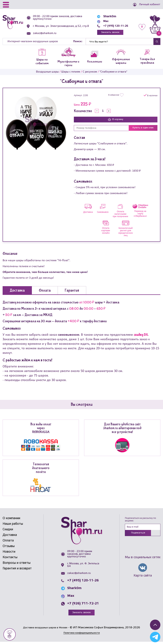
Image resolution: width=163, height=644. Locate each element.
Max (103, 22)
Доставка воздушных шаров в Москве (45, 630)
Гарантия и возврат (17, 571)
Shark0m (106, 17)
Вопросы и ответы (17, 565)
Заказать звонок (108, 33)
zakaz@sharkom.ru (46, 36)
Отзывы (9, 548)
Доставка (10, 537)
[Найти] (120, 43)
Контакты (10, 559)
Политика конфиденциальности (81, 635)
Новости (9, 554)
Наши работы (13, 526)
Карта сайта (143, 578)
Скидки (8, 532)
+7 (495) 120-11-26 (114, 26)
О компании (11, 520)
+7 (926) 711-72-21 (83, 606)
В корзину (116, 122)
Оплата (8, 543)
